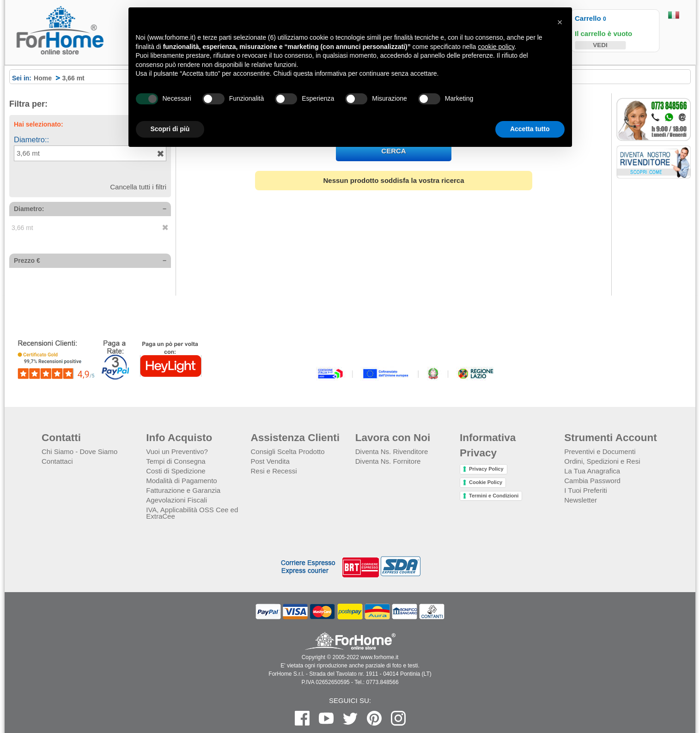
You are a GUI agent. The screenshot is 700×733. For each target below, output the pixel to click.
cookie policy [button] (496, 47)
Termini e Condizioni (494, 496)
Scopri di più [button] (170, 129)
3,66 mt (28, 153)
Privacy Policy (486, 469)
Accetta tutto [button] (530, 129)
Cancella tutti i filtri (138, 187)
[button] (560, 22)
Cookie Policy (486, 482)
